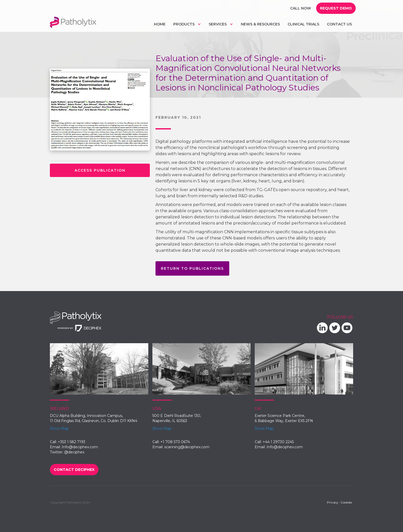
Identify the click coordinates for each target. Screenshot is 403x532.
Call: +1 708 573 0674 (171, 442)
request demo (336, 8)
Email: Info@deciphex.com (74, 447)
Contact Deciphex (74, 470)
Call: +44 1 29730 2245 (274, 442)
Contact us (339, 24)
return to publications (192, 268)
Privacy (333, 502)
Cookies (346, 502)
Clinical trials (303, 24)
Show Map (59, 428)
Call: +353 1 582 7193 (68, 442)
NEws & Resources (260, 24)
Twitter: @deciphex (67, 452)
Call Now (301, 8)
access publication (100, 170)
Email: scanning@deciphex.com (181, 447)
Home (160, 24)
